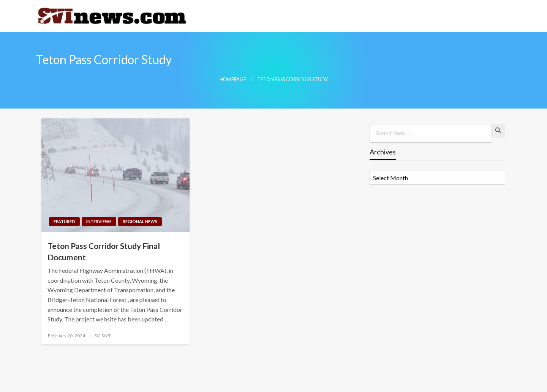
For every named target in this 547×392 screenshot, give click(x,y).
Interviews (99, 221)
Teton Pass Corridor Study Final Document (104, 251)
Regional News (140, 221)
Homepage (233, 80)
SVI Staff (102, 336)
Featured (64, 221)
